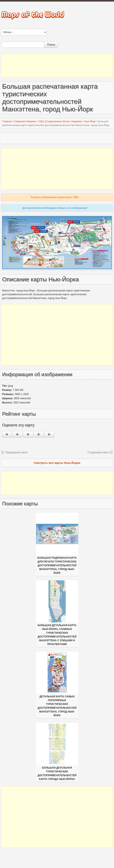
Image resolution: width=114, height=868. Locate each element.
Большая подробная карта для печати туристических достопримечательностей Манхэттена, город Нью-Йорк (57, 565)
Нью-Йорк (90, 121)
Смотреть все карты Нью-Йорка (57, 463)
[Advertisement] (57, 66)
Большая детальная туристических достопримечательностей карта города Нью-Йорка (57, 773)
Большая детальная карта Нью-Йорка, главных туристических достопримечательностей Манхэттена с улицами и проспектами (57, 635)
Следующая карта (98, 452)
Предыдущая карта (16, 452)
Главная (7, 121)
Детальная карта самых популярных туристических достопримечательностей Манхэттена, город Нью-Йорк (57, 706)
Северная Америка (25, 121)
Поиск (51, 45)
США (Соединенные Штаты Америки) (60, 121)
